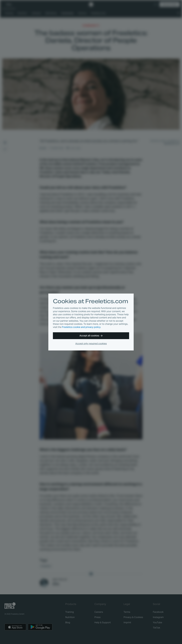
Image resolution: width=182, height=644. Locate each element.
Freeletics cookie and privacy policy (81, 327)
